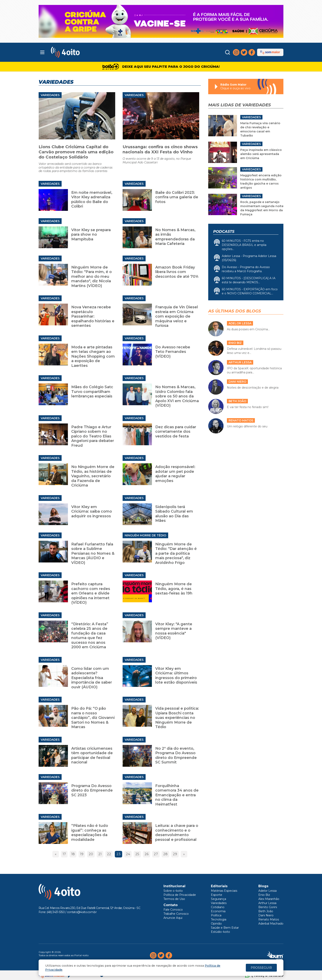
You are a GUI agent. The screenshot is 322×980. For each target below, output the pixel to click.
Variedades (50, 95)
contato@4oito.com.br (82, 912)
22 (109, 854)
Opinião (216, 924)
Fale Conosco (173, 910)
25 (137, 854)
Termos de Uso (174, 899)
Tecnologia (219, 919)
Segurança (218, 899)
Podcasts (224, 232)
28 (165, 854)
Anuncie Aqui (173, 918)
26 (147, 854)
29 (175, 854)
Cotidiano (218, 907)
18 (73, 854)
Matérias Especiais (224, 891)
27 (156, 854)
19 (82, 854)
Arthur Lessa (267, 903)
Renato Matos (269, 919)
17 (64, 854)
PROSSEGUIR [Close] (261, 968)
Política (216, 915)
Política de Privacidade (180, 895)
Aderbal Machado (271, 924)
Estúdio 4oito (220, 932)
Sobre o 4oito (173, 891)
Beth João (266, 911)
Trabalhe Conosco (176, 914)
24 (128, 854)
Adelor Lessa (267, 891)
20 (91, 854)
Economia (218, 911)
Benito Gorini (268, 907)
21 (100, 854)
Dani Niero (266, 915)
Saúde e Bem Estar (225, 928)
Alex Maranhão (269, 899)
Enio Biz (264, 895)
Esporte (217, 895)
